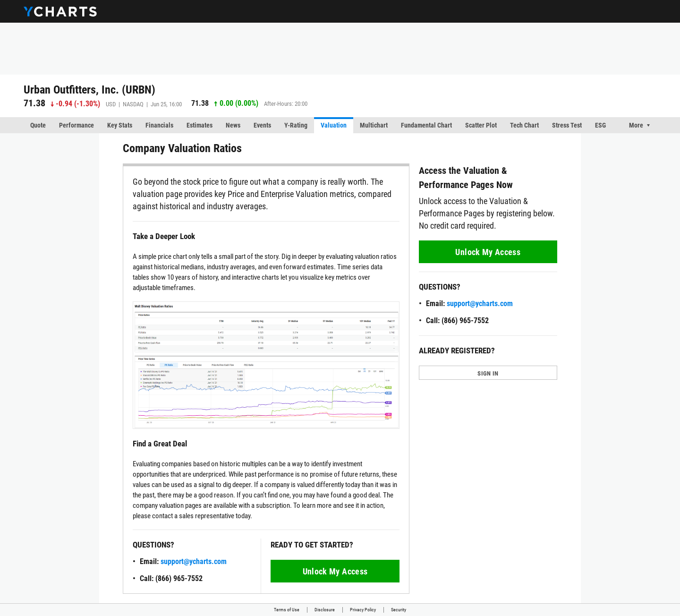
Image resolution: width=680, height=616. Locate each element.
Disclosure (325, 610)
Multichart (374, 125)
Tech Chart (524, 125)
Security (399, 610)
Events (262, 125)
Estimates (200, 125)
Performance (76, 125)
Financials (159, 125)
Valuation (334, 125)
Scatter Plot (481, 125)
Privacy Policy (363, 610)
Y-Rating (296, 125)
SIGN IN (488, 373)
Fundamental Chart (426, 125)
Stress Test (567, 125)
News (233, 125)
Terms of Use (287, 610)
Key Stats (120, 125)
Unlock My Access (335, 571)
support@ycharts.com (194, 561)
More (636, 125)
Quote (38, 125)
